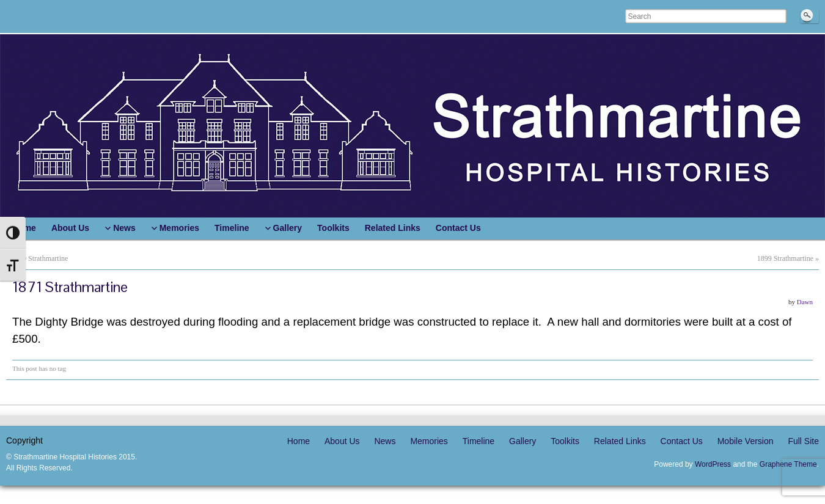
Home (299, 441)
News (385, 441)
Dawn (805, 302)
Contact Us (682, 441)
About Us (342, 441)
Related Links (620, 441)
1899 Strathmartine (785, 258)
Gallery (522, 441)
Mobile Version (746, 441)
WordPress (713, 464)
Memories (429, 441)
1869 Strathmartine (40, 258)
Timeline (479, 441)
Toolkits (565, 441)
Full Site (803, 441)
